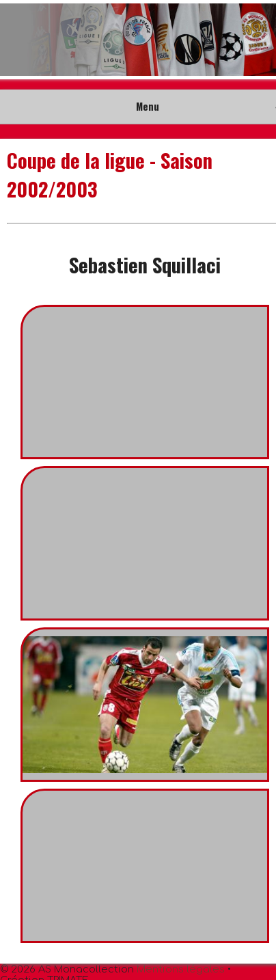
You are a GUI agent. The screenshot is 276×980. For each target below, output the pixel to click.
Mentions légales (181, 969)
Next (258, 40)
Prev (18, 40)
